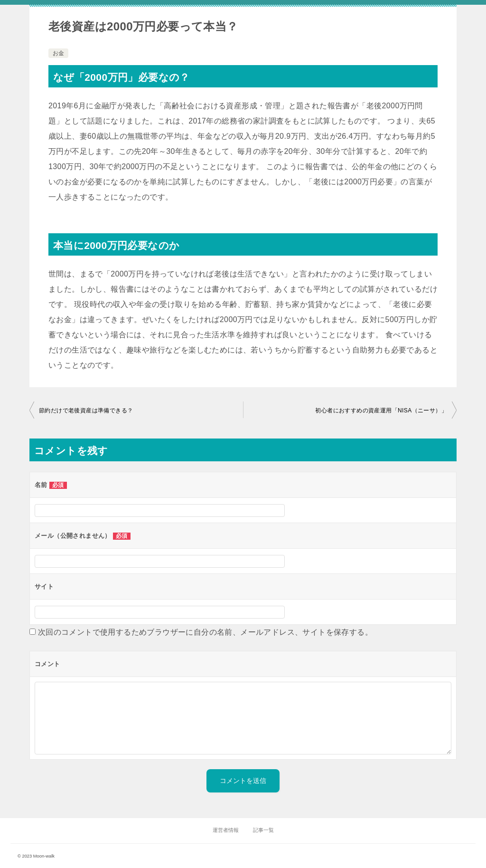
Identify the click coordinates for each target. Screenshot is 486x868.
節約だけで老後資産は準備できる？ (86, 410)
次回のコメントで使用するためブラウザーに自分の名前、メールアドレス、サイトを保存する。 (205, 632)
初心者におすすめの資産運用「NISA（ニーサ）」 (381, 410)
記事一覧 (263, 830)
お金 (58, 53)
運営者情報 (226, 830)
